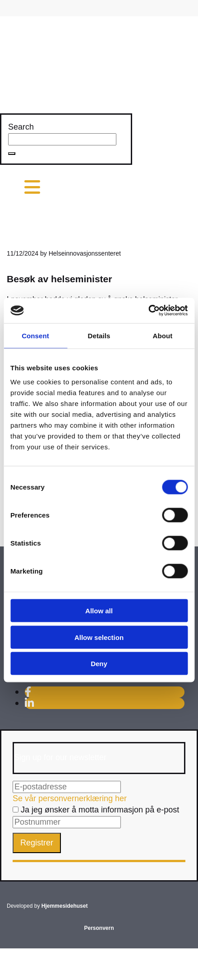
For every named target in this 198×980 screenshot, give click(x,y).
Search (21, 127)
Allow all (99, 611)
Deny (99, 664)
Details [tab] (99, 335)
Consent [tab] (35, 335)
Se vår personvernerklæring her (70, 798)
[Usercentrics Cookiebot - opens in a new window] (148, 311)
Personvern (99, 928)
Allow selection (99, 637)
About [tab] (163, 335)
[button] (12, 154)
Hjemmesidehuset (65, 906)
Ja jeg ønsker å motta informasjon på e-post (96, 810)
